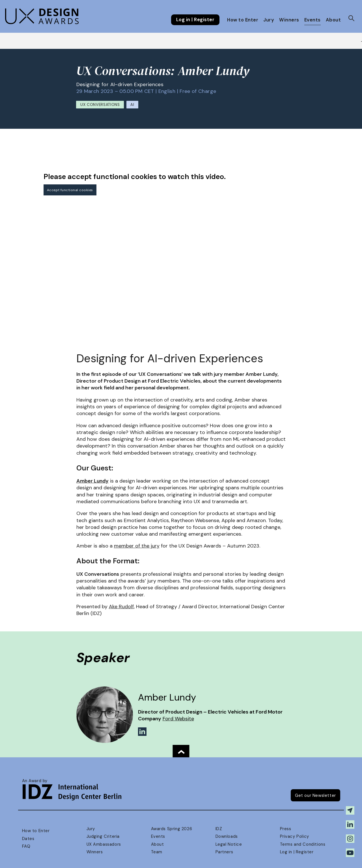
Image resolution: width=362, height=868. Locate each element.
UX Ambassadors (104, 844)
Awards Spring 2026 (172, 829)
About (333, 20)
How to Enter (243, 20)
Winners (289, 20)
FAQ (26, 846)
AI (132, 105)
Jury (269, 20)
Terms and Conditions (303, 844)
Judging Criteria (103, 836)
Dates (28, 839)
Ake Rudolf (121, 607)
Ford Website (178, 719)
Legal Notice (229, 844)
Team (157, 852)
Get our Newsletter (315, 795)
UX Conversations (100, 105)
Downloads (227, 836)
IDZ (219, 829)
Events (313, 20)
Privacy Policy (295, 836)
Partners (224, 852)
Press (286, 829)
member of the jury (137, 546)
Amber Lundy (92, 481)
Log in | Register (195, 20)
